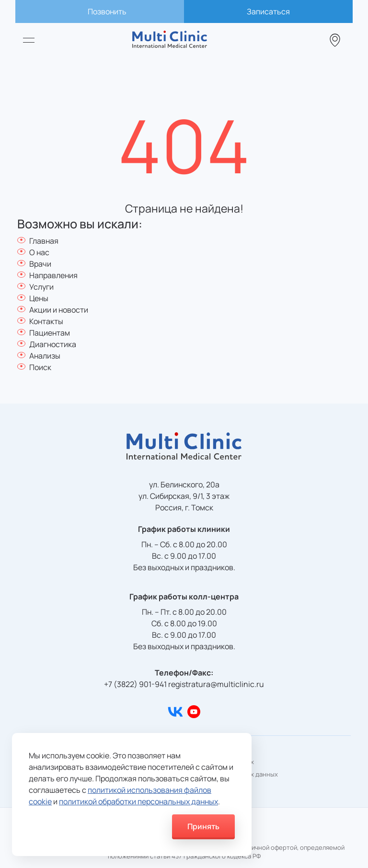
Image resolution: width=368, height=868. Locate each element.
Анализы (45, 356)
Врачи (40, 264)
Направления (53, 275)
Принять (203, 826)
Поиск (40, 367)
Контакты (46, 321)
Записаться (268, 11)
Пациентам (50, 333)
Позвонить (107, 11)
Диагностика (53, 344)
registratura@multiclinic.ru (216, 684)
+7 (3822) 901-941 (135, 684)
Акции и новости (59, 310)
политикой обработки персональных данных (138, 801)
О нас (39, 252)
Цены (39, 298)
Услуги (41, 287)
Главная (44, 241)
